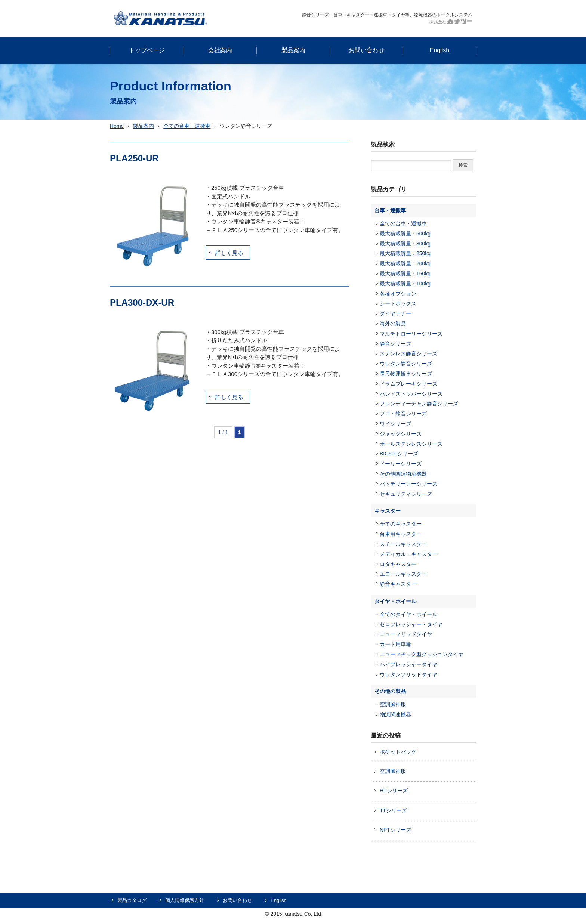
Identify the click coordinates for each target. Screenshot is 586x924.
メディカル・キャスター (408, 554)
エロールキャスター (403, 574)
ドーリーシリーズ (401, 464)
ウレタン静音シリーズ (406, 364)
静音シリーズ (395, 344)
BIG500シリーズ (399, 454)
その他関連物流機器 (403, 474)
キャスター (388, 511)
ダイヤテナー (395, 313)
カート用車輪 (395, 644)
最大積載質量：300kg (405, 244)
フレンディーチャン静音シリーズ (419, 404)
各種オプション (398, 294)
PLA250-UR (134, 158)
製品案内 (144, 126)
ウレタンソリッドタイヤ (408, 674)
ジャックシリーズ (401, 434)
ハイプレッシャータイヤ (408, 664)
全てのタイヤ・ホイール (408, 614)
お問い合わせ (237, 900)
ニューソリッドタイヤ (406, 634)
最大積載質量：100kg (405, 284)
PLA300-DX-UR (142, 302)
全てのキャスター (401, 524)
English (279, 900)
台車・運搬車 (390, 210)
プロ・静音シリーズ (403, 414)
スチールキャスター (403, 544)
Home (117, 126)
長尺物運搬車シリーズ (406, 374)
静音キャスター (398, 584)
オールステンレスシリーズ (411, 444)
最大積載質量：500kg (405, 234)
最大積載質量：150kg (405, 274)
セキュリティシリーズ (406, 494)
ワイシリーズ (395, 424)
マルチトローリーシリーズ (411, 334)
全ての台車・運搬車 (187, 126)
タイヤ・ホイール (395, 601)
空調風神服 (393, 704)
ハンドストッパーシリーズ (411, 394)
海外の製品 (393, 324)
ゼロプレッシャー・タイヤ (411, 624)
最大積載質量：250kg (405, 253)
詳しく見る (229, 253)
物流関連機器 (395, 714)
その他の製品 (390, 691)
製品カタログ (132, 900)
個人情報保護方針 (185, 900)
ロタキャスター (398, 564)
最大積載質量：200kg (405, 263)
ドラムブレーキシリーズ (408, 384)
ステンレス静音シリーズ (408, 353)
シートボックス (398, 303)
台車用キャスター (401, 534)
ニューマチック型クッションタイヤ (422, 654)
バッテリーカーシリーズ (408, 484)
